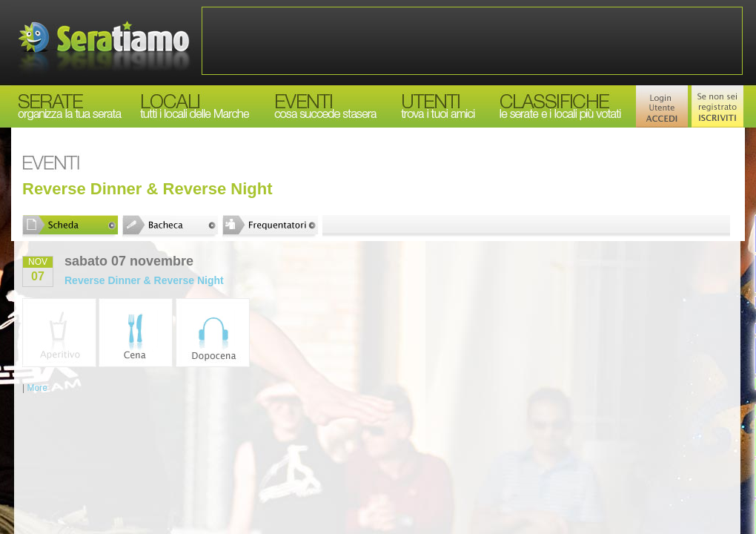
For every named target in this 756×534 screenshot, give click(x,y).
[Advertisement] (472, 41)
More (37, 388)
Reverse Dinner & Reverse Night (144, 280)
